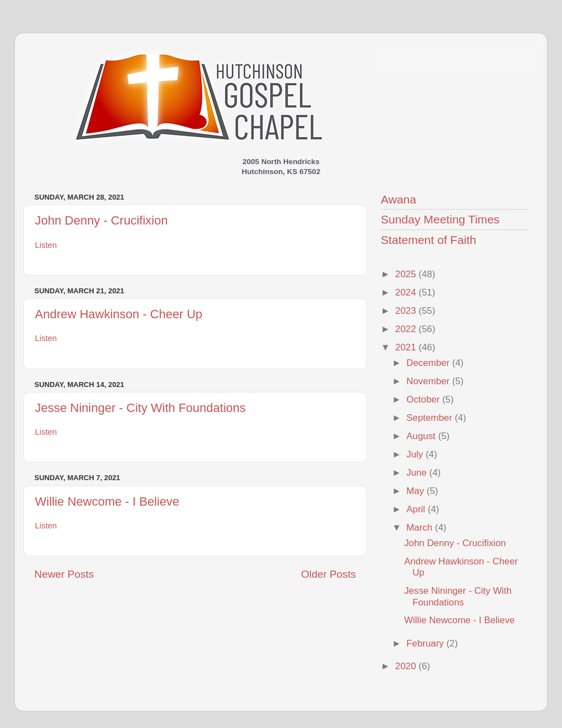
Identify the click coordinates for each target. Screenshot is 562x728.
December (429, 363)
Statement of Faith (428, 240)
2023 (407, 311)
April (417, 509)
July (416, 454)
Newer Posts (64, 574)
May (417, 491)
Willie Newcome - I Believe (107, 502)
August (422, 436)
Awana (398, 199)
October (424, 399)
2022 (407, 329)
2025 (407, 274)
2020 (407, 666)
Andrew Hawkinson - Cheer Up (119, 314)
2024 (407, 292)
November (429, 381)
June (418, 473)
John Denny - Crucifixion (101, 220)
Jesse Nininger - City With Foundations (140, 408)
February (426, 643)
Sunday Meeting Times (440, 219)
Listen (46, 245)
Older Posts (328, 574)
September (430, 418)
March (421, 528)
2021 (407, 347)
